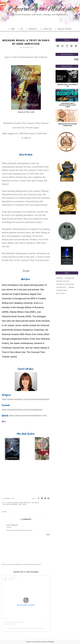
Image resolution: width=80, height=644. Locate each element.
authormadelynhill (22, 628)
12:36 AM (9, 527)
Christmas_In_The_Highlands (65, 284)
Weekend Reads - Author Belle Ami (68, 85)
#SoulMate (60, 278)
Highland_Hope (70, 278)
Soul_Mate (35, 503)
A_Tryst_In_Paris (13, 503)
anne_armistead (25, 503)
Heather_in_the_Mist (63, 281)
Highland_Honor (62, 290)
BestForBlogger (51, 642)
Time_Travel (23, 504)
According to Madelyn (40, 9)
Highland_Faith (61, 287)
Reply (48, 535)
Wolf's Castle (61, 293)
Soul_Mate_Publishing (10, 504)
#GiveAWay (71, 287)
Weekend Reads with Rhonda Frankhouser (68, 125)
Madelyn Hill (11, 628)
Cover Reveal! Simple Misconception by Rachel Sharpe (68, 105)
